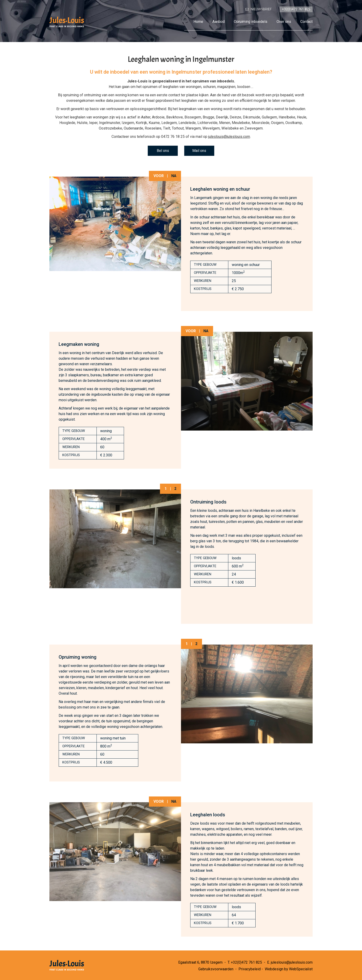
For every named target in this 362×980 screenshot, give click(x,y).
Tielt (167, 128)
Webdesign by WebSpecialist (289, 969)
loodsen (244, 87)
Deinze (235, 117)
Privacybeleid (250, 969)
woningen (194, 87)
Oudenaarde (133, 128)
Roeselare (153, 128)
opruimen (150, 87)
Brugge (208, 117)
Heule (302, 117)
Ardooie (158, 117)
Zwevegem (254, 128)
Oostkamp (294, 123)
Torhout (178, 128)
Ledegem (169, 123)
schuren (209, 87)
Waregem (193, 128)
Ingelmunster (110, 123)
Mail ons (199, 151)
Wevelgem (211, 128)
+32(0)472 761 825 (246, 962)
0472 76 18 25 (173, 137)
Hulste (82, 123)
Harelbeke (287, 117)
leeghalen (171, 87)
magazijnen (226, 87)
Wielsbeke (230, 128)
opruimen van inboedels (213, 81)
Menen (225, 123)
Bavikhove (175, 117)
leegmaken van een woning (201, 109)
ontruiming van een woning (105, 95)
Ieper (93, 123)
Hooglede (67, 123)
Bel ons (163, 151)
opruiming (71, 95)
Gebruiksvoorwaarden (216, 969)
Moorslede (261, 123)
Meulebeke (241, 123)
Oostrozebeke (110, 128)
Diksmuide (252, 117)
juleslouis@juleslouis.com (229, 137)
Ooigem (277, 123)
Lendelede (187, 123)
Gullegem (269, 117)
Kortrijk (141, 123)
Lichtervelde (207, 123)
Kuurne (154, 123)
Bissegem (193, 117)
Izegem (128, 123)
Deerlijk (222, 117)
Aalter (146, 117)
